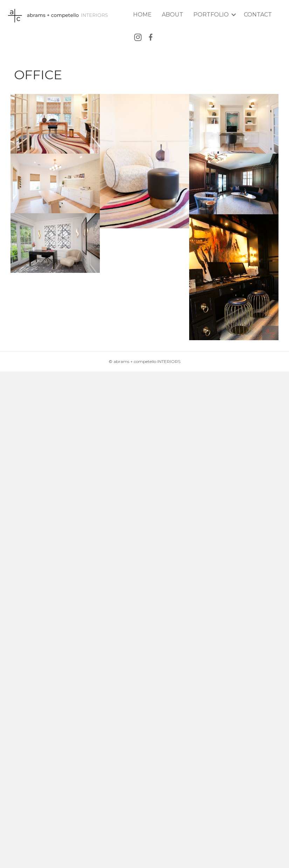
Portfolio (211, 15)
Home (142, 15)
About (173, 15)
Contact (258, 15)
